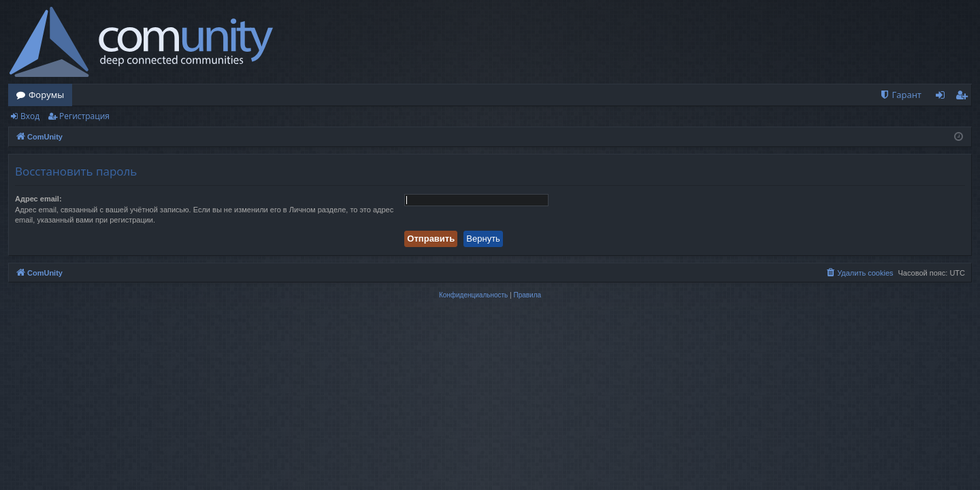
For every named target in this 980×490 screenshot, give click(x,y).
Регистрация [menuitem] (965, 97)
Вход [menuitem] (943, 97)
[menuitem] (900, 95)
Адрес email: (38, 199)
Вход (30, 116)
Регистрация (84, 116)
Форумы (46, 95)
